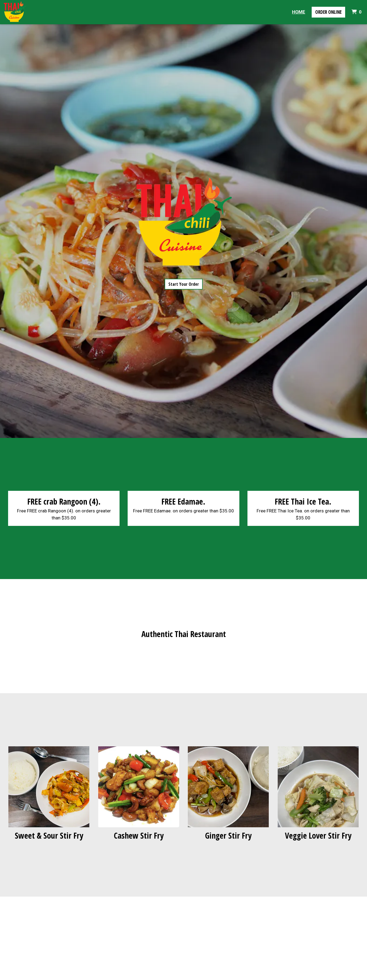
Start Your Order (184, 284)
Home (299, 12)
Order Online (328, 12)
